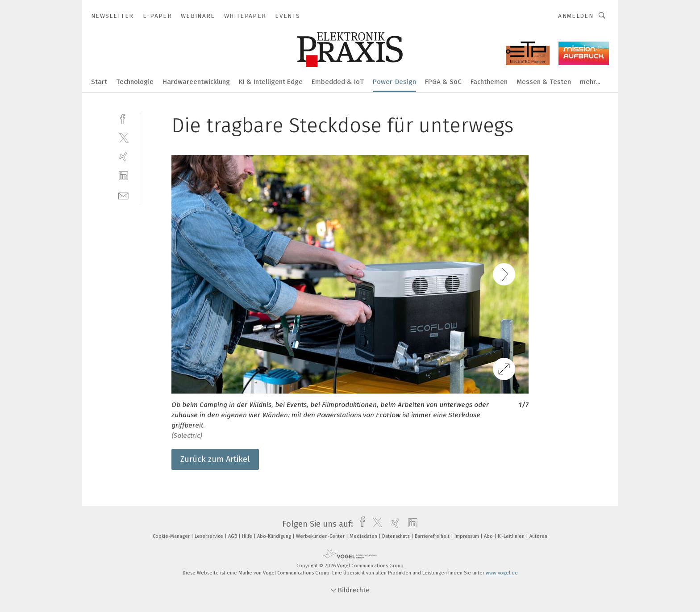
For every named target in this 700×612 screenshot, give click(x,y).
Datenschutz (397, 536)
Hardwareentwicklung (196, 82)
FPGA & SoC (443, 82)
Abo (489, 536)
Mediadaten (364, 536)
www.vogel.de (502, 573)
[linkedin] (123, 176)
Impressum (467, 536)
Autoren (538, 536)
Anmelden (576, 16)
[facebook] (123, 118)
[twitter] (123, 137)
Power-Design (394, 82)
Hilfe (248, 536)
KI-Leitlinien (512, 536)
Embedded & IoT (338, 82)
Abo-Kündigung (275, 536)
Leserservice (210, 536)
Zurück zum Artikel (215, 459)
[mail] (123, 195)
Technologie (135, 82)
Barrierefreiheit (433, 536)
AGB (233, 536)
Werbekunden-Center (321, 536)
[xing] (123, 157)
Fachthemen (489, 82)
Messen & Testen (544, 82)
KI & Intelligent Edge (271, 82)
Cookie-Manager (172, 536)
